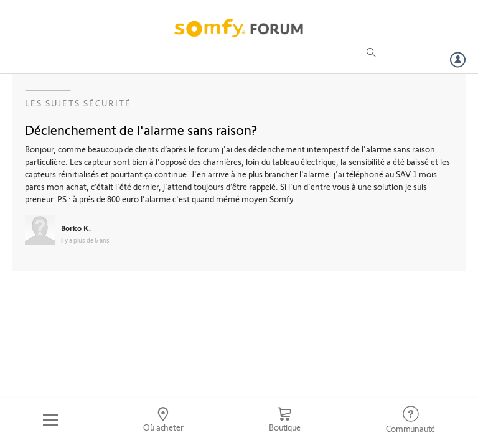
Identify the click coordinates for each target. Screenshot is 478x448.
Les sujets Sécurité (78, 103)
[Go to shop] (284, 420)
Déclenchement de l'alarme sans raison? (141, 129)
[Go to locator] (164, 420)
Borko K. (76, 228)
